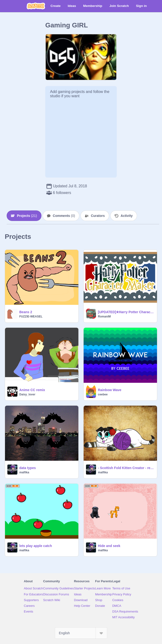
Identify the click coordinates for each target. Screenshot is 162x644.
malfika (24, 472)
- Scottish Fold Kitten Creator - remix (126, 468)
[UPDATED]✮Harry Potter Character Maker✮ (126, 312)
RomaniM (104, 317)
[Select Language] (81, 633)
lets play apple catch (36, 546)
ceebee (103, 394)
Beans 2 (26, 312)
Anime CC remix (32, 390)
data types (28, 468)
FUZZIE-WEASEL (31, 317)
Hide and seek (109, 546)
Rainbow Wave (110, 390)
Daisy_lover (27, 394)
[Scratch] (36, 6)
